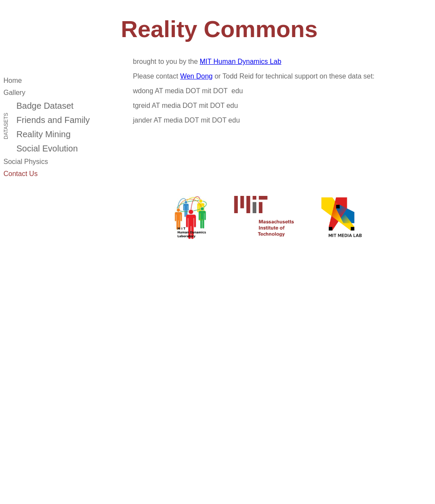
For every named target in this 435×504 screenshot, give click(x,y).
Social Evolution (47, 148)
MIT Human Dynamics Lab (241, 61)
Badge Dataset (45, 106)
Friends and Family (53, 120)
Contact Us (20, 174)
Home (13, 80)
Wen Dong (196, 76)
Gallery (14, 93)
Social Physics (26, 162)
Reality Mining (44, 134)
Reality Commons (219, 29)
